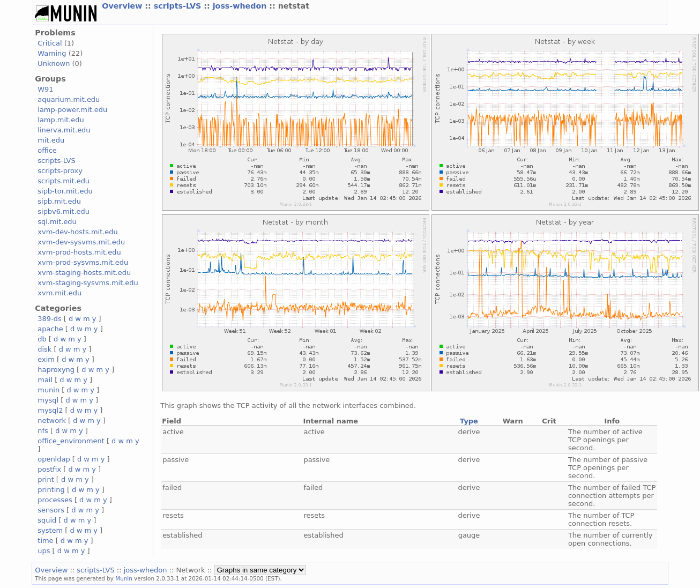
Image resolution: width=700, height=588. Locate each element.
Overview (123, 6)
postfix (49, 469)
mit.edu (51, 140)
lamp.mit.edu (61, 120)
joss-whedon (241, 6)
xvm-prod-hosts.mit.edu (79, 252)
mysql (48, 400)
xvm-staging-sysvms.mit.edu (88, 283)
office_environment (71, 441)
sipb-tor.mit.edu (65, 191)
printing (51, 490)
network (52, 420)
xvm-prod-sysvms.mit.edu (83, 262)
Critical (50, 43)
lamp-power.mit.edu (72, 110)
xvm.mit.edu (59, 293)
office (47, 150)
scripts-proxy (60, 171)
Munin (124, 578)
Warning (52, 53)
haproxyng (56, 370)
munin (49, 390)
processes (55, 500)
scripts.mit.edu (64, 181)
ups (44, 551)
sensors (51, 510)
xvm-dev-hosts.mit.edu (77, 232)
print (46, 479)
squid (47, 520)
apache (50, 329)
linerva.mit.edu (64, 130)
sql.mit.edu (57, 222)
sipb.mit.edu (59, 201)
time (45, 541)
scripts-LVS (179, 6)
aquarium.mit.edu (69, 99)
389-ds (49, 319)
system (50, 530)
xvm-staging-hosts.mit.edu (84, 273)
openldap (54, 459)
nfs (43, 431)
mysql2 (50, 410)
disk (44, 349)
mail (45, 380)
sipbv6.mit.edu (64, 211)
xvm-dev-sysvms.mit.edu (81, 242)
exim (46, 359)
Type (469, 421)
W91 (45, 89)
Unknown (54, 64)
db (42, 339)
